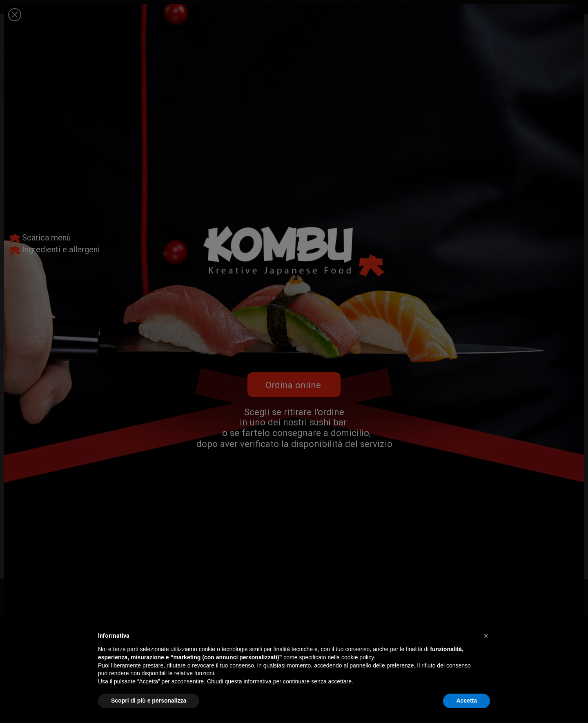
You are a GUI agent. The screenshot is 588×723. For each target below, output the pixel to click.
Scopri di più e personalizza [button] (149, 701)
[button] (486, 636)
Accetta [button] (467, 701)
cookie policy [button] (357, 657)
